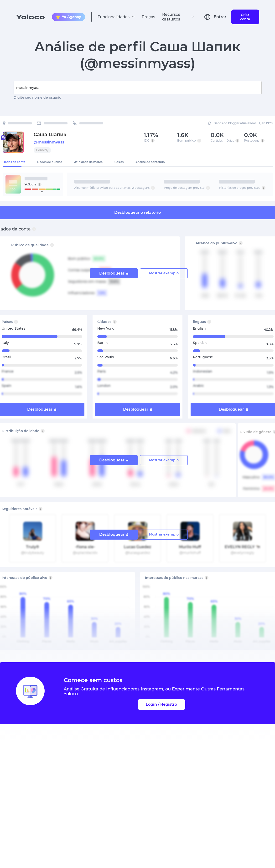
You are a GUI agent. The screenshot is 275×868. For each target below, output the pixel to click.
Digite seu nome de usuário (37, 97)
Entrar (220, 17)
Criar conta (245, 17)
